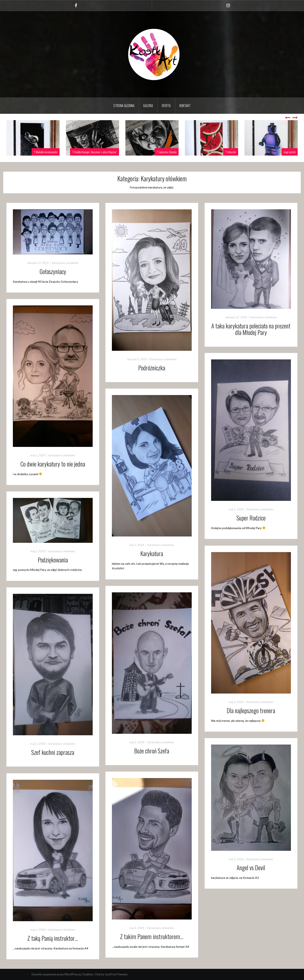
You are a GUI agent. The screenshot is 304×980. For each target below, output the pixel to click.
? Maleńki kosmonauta (46, 152)
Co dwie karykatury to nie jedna (53, 464)
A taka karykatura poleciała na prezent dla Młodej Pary (251, 329)
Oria (98, 974)
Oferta (166, 106)
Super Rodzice (251, 518)
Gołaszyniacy (53, 271)
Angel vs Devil (251, 868)
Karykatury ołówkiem (65, 263)
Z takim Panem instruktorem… (152, 936)
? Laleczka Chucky (167, 152)
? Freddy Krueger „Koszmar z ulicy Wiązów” (95, 152)
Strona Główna (124, 106)
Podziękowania (53, 560)
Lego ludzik (290, 152)
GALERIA (148, 106)
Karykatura (152, 553)
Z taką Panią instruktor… (53, 938)
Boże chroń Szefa (152, 751)
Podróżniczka (152, 368)
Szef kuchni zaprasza (53, 752)
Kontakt (185, 106)
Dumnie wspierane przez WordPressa (56, 974)
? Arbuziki (231, 152)
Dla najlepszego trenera (251, 710)
